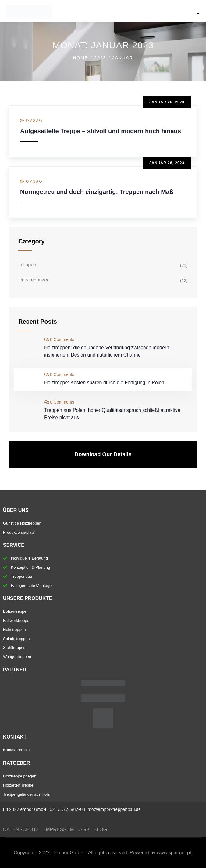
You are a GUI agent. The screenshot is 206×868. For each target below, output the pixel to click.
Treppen (27, 265)
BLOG (101, 830)
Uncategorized (34, 280)
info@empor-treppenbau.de (113, 809)
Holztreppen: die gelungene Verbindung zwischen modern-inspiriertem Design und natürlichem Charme (107, 351)
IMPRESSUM (59, 830)
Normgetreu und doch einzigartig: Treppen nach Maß (97, 192)
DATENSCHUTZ (21, 830)
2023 (100, 58)
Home (80, 58)
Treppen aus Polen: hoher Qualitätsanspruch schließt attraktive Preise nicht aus (112, 414)
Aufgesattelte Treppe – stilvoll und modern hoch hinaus (101, 131)
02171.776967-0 (66, 809)
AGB (85, 830)
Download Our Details (103, 454)
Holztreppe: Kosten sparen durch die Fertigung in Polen (104, 382)
